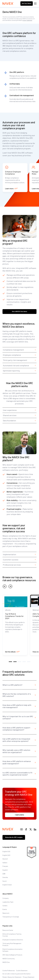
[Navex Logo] (8, 4)
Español (5, 870)
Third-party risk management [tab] (15, 360)
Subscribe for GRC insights (14, 837)
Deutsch (5, 859)
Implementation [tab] (10, 554)
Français (5, 866)
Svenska (5, 877)
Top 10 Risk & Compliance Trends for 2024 (14, 616)
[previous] (5, 586)
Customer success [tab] (11, 560)
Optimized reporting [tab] (11, 371)
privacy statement (27, 20)
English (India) (7, 885)
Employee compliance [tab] (12, 355)
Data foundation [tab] (9, 421)
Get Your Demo (27, 3)
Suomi (5, 881)
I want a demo (19, 815)
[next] (10, 586)
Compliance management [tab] (13, 350)
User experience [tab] (10, 410)
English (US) (6, 851)
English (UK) (6, 855)
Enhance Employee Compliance (13, 173)
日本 (4, 874)
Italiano (5, 863)
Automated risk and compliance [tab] (16, 365)
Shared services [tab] (10, 415)
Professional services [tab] (12, 565)
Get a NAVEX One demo (20, 311)
